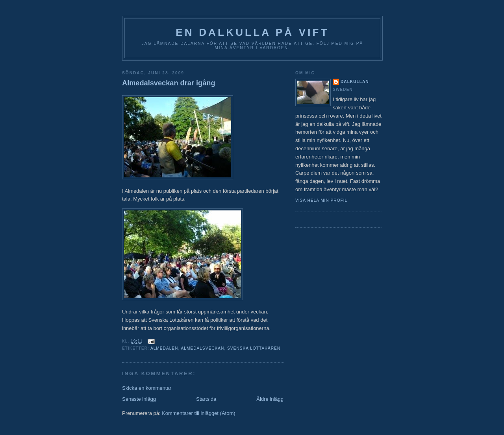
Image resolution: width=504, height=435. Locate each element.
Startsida (206, 399)
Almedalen (164, 348)
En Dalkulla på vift (252, 32)
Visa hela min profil (321, 200)
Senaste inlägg (139, 399)
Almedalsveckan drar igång (169, 83)
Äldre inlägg (270, 399)
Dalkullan (355, 82)
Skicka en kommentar (147, 388)
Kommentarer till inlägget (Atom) (198, 413)
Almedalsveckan (203, 348)
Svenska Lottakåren (254, 348)
